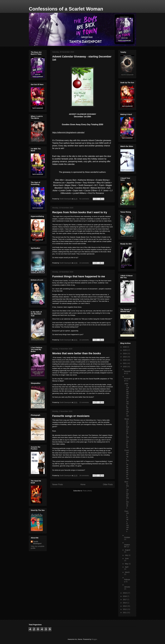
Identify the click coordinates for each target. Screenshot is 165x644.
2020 (125, 367)
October (127, 537)
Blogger (94, 639)
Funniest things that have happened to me (79, 276)
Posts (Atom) (87, 491)
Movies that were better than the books (77, 353)
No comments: (85, 199)
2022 (125, 360)
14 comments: (84, 263)
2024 (125, 354)
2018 (125, 596)
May (127, 564)
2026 (125, 347)
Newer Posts (58, 484)
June (127, 558)
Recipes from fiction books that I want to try (80, 212)
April (127, 567)
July (127, 555)
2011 (125, 613)
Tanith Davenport (37, 543)
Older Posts (108, 484)
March (127, 572)
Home (83, 484)
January (127, 587)
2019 (125, 593)
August (128, 550)
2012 (125, 609)
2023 (125, 357)
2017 (125, 599)
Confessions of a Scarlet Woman (66, 9)
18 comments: (84, 475)
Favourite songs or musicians (71, 416)
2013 (125, 606)
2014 (125, 603)
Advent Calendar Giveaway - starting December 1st (127, 400)
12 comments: (84, 402)
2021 (125, 363)
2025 (125, 350)
